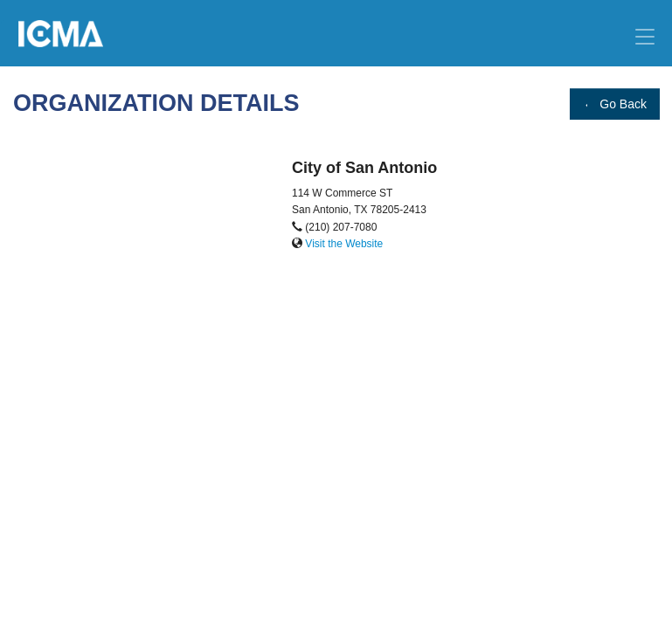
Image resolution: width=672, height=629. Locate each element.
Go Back (615, 104)
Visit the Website (344, 244)
